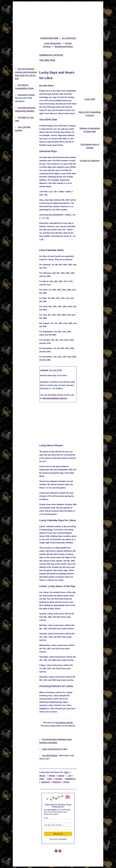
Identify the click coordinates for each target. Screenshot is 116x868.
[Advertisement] (58, 15)
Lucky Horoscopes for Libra (54, 749)
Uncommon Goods (26, 95)
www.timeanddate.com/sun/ (55, 398)
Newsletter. (63, 839)
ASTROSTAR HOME (49, 38)
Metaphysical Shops (64, 47)
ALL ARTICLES (69, 38)
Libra (50, 779)
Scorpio (59, 779)
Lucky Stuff (90, 99)
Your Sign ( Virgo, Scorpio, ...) (54, 825)
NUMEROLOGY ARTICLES (51, 55)
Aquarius (57, 782)
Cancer (61, 776)
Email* (46, 818)
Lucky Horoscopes (53, 43)
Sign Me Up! (58, 834)
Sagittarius (70, 779)
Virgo (42, 779)
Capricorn (45, 782)
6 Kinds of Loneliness (90, 161)
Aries (66, 772)
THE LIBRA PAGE (47, 60)
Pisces (66, 782)
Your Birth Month (49, 756)
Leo (70, 776)
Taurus (42, 776)
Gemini (52, 776)
